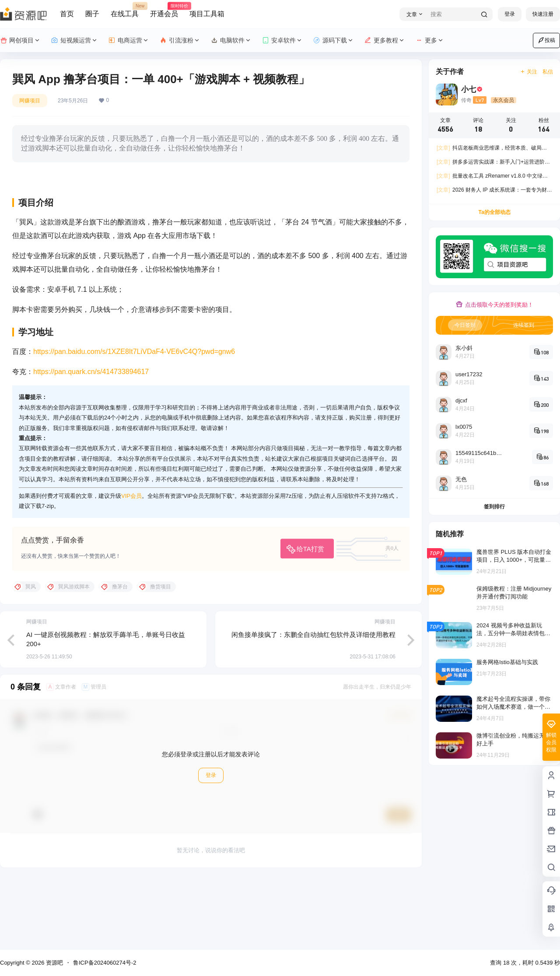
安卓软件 (282, 40)
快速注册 (543, 14)
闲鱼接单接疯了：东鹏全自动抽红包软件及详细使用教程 (313, 703)
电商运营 (129, 40)
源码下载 (334, 40)
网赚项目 (30, 101)
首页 (67, 14)
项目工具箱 (207, 14)
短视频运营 (75, 40)
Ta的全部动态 (494, 212)
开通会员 (164, 10)
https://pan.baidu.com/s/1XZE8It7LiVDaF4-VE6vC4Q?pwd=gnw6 (134, 420)
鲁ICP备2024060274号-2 (105, 963)
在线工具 (125, 10)
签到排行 (494, 507)
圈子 (92, 14)
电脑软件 (231, 40)
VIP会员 (131, 565)
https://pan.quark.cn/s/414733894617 (91, 441)
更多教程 (385, 40)
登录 (510, 14)
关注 (529, 72)
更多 (430, 40)
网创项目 (20, 40)
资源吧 (54, 963)
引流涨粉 (180, 40)
